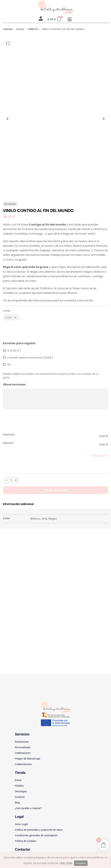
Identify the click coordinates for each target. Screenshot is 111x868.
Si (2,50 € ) (14, 351)
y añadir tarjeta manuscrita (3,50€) (30, 358)
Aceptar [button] (81, 863)
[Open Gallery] (8, 43)
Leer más (66, 863)
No (9, 364)
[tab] (18, 504)
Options (8, 443)
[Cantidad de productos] (11, 480)
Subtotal (9, 435)
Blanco (35, 519)
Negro (53, 519)
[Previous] (8, 119)
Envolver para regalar (19, 343)
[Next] (103, 119)
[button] (70, 19)
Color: (7, 311)
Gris (44, 519)
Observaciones (14, 384)
